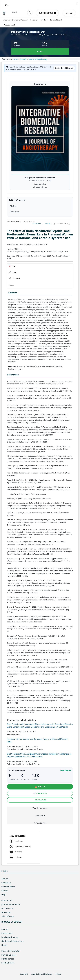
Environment (7, 933)
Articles (44, 20)
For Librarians (7, 908)
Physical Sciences (9, 955)
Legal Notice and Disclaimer (42, 974)
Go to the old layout (64, 68)
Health (4, 945)
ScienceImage (7, 916)
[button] (77, 3)
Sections (34, 20)
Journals (23, 59)
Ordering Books (8, 887)
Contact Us (6, 883)
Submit (40, 51)
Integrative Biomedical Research (15, 20)
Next (47, 224)
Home (15, 59)
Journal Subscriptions (11, 904)
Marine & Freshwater (11, 951)
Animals (5, 929)
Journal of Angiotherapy (38, 59)
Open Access (7, 900)
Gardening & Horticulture (13, 941)
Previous (38, 224)
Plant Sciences (8, 959)
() (4, 13)
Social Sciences (8, 963)
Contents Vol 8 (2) (63, 224)
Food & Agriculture (10, 937)
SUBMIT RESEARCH (47, 13)
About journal (9, 25)
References (14, 212)
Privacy (58, 974)
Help (3, 895)
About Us (5, 879)
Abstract (14, 206)
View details (66, 770)
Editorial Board (56, 20)
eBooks (5, 891)
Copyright (24, 974)
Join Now (69, 13)
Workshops (6, 912)
